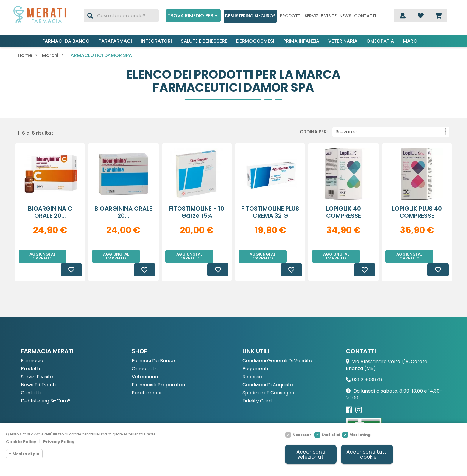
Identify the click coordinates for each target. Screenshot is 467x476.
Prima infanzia (301, 41)
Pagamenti (255, 356)
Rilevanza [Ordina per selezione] (391, 132)
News (345, 16)
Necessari (302, 435)
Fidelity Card (257, 388)
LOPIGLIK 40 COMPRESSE (344, 212)
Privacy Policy (59, 442)
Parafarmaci (115, 41)
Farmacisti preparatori (158, 372)
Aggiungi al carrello (42, 256)
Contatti (365, 16)
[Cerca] (121, 16)
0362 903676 (367, 366)
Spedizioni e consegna (268, 380)
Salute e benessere (204, 41)
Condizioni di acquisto (268, 372)
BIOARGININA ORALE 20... (123, 212)
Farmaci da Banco (153, 347)
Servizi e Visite (37, 364)
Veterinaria (343, 41)
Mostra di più (26, 454)
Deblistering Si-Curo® (250, 16)
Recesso (252, 364)
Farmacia (32, 347)
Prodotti (291, 16)
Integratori (156, 41)
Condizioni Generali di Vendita (277, 347)
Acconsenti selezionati (311, 454)
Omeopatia (380, 41)
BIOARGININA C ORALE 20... (50, 212)
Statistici (331, 435)
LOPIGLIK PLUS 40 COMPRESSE (417, 212)
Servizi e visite (321, 16)
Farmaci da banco (66, 41)
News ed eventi (38, 372)
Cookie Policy (21, 442)
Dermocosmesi (255, 41)
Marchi (412, 41)
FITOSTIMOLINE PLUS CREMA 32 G (270, 212)
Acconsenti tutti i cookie (367, 454)
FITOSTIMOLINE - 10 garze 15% (197, 212)
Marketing (360, 435)
